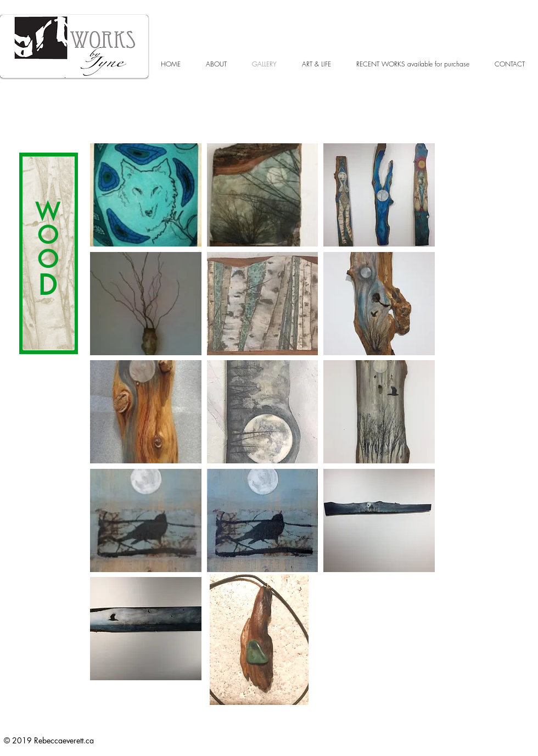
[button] (146, 195)
